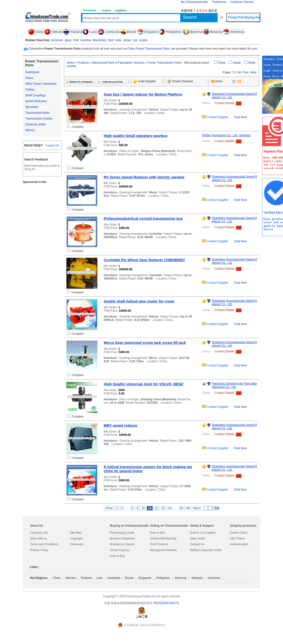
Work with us (38, 538)
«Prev (109, 508)
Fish (76, 40)
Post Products (159, 544)
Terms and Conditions (44, 544)
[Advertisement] (42, 260)
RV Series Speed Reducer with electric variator (144, 177)
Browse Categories (122, 538)
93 (182, 508)
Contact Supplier (217, 117)
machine (86, 40)
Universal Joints (35, 124)
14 (170, 508)
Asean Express (120, 550)
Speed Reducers (36, 101)
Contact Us (197, 544)
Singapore (145, 578)
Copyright (76, 538)
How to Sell (157, 533)
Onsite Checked (180, 81)
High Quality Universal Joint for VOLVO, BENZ (144, 384)
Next (253, 72)
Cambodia (114, 578)
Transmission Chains (39, 119)
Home (71, 63)
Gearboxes (32, 72)
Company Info (39, 533)
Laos (99, 578)
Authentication (239, 544)
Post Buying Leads (122, 533)
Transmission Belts (37, 113)
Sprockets (32, 107)
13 (163, 508)
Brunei (129, 578)
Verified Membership (163, 538)
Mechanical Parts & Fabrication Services (118, 63)
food (111, 40)
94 (188, 508)
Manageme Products (163, 550)
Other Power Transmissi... (42, 84)
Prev (246, 72)
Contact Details (224, 103)
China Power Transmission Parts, (149, 49)
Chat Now (240, 117)
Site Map (76, 533)
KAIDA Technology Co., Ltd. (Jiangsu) (226, 135)
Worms (30, 130)
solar (118, 40)
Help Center (198, 538)
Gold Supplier (145, 81)
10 (143, 508)
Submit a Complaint (203, 533)
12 (156, 508)
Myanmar (181, 578)
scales (143, 40)
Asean (237, 63)
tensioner (57, 40)
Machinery (100, 40)
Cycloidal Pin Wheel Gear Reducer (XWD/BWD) (144, 260)
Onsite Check (239, 533)
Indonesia (214, 578)
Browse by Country (122, 544)
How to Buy (117, 556)
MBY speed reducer (121, 425)
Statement (77, 544)
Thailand (86, 578)
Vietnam (71, 578)
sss (135, 40)
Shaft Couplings (35, 95)
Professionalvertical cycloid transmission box (143, 218)
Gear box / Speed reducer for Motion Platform (143, 94)
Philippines (163, 578)
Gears (29, 78)
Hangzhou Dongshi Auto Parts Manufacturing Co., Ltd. (234, 385)
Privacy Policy (39, 550)
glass (68, 40)
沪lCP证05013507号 (166, 603)
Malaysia (197, 578)
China (222, 63)
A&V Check (237, 538)
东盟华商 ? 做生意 (199, 11)
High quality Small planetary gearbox (136, 136)
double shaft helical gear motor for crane (139, 301)
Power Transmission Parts (165, 63)
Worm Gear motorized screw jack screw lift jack (145, 343)
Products (83, 63)
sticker (127, 40)
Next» (197, 508)
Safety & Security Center (206, 550)
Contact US (52, 145)
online (215, 81)
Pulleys (30, 90)
